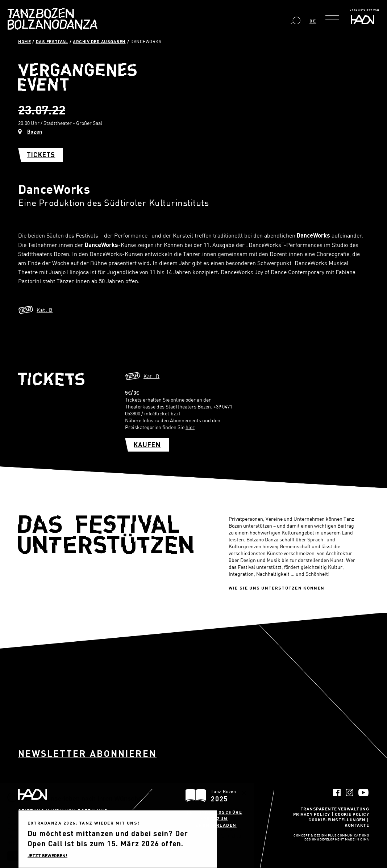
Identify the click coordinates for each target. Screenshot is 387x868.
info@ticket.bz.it (162, 413)
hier (190, 427)
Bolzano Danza (53, 19)
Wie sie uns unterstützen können (276, 588)
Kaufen (147, 445)
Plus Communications (349, 836)
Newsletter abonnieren (87, 753)
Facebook (337, 792)
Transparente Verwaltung (335, 809)
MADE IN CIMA (357, 840)
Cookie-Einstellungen (337, 819)
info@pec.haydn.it (35, 837)
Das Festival (52, 41)
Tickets (41, 155)
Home (24, 41)
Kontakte (357, 825)
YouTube (364, 792)
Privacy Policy (312, 814)
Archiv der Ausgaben (99, 41)
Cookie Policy (352, 814)
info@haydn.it (69, 831)
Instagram (349, 792)
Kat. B (45, 310)
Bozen (35, 132)
